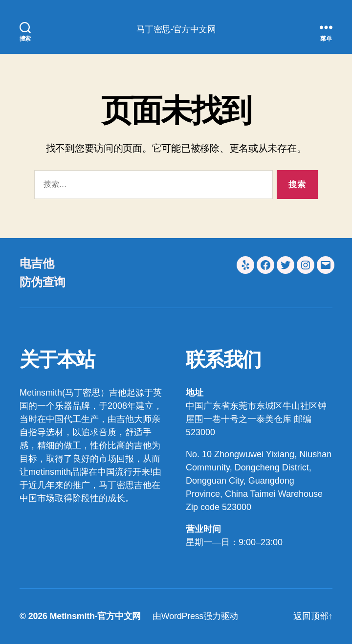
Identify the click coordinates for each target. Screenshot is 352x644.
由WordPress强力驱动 (195, 616)
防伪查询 (42, 282)
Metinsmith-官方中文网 (95, 616)
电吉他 (37, 263)
